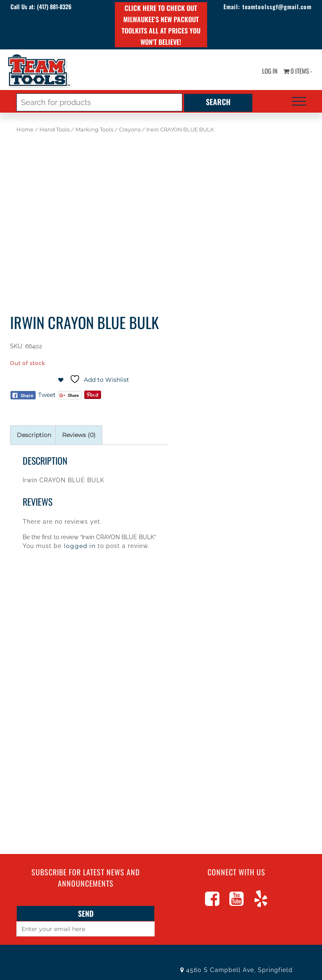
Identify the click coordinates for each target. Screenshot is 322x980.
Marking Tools (94, 130)
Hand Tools (55, 130)
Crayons (130, 130)
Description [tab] (34, 435)
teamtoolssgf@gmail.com (274, 6)
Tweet (47, 395)
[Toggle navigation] (299, 101)
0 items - (296, 71)
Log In (266, 71)
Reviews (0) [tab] (79, 435)
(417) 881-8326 (57, 6)
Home (25, 130)
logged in (80, 546)
